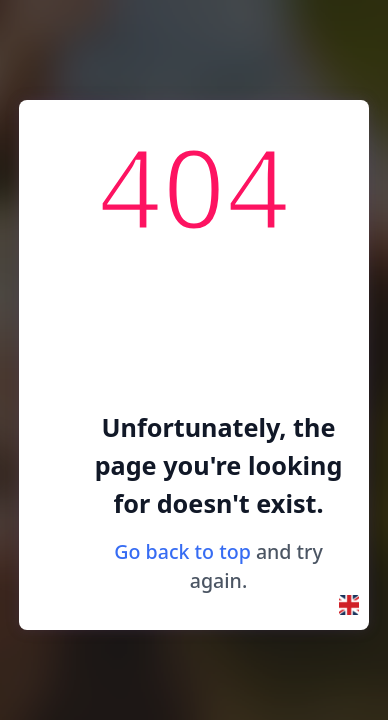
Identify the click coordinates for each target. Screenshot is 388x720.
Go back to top (182, 551)
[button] (349, 605)
